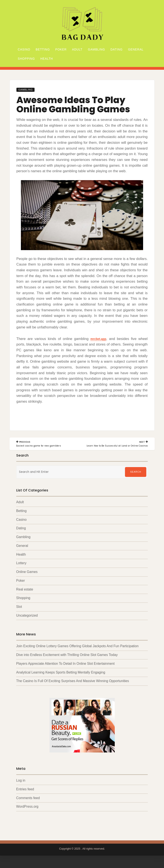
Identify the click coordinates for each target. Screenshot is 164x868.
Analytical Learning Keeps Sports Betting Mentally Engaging (61, 677)
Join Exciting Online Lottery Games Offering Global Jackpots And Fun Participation (77, 651)
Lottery (21, 567)
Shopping (26, 59)
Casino (24, 50)
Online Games (27, 576)
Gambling (96, 50)
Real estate (25, 594)
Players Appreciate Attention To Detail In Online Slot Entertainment (65, 669)
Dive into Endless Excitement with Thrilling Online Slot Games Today (67, 660)
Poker (61, 50)
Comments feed (28, 804)
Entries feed (25, 795)
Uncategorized (27, 620)
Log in (21, 786)
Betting (43, 50)
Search (136, 475)
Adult (77, 50)
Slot (19, 611)
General (136, 50)
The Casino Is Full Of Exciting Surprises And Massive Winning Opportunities (73, 686)
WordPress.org (27, 812)
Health (47, 59)
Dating (117, 50)
